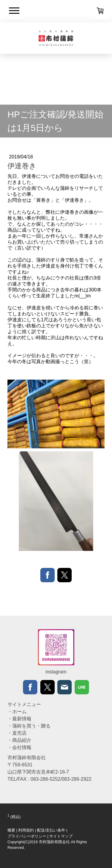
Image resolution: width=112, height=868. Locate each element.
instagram (56, 672)
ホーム (19, 712)
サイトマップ (61, 836)
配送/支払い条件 (51, 830)
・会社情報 (19, 747)
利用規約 (26, 830)
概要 (11, 830)
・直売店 (17, 733)
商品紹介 (22, 740)
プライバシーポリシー (27, 836)
